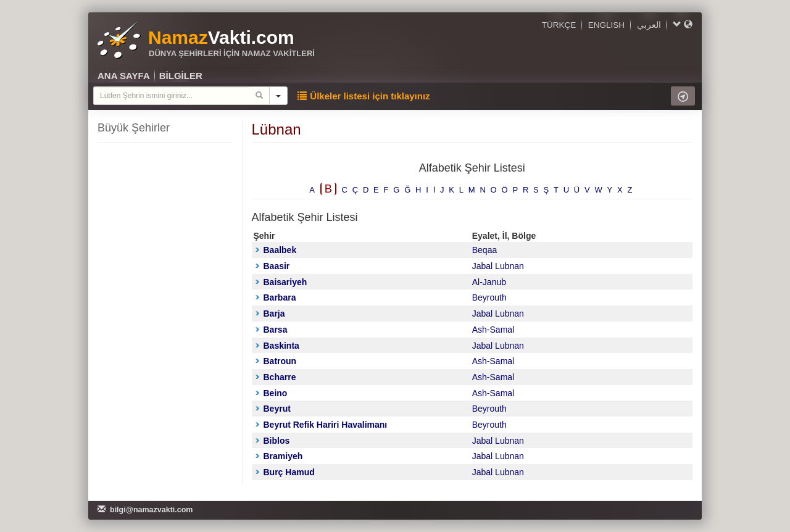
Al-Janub (489, 282)
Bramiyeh (279, 456)
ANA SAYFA (124, 76)
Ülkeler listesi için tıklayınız (364, 96)
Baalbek (276, 250)
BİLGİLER (181, 76)
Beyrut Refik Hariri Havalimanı (322, 425)
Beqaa (484, 250)
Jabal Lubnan (498, 266)
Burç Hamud (285, 472)
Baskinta (277, 346)
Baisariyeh (281, 282)
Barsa (272, 330)
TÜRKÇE (559, 25)
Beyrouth (489, 297)
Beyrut (273, 409)
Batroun (276, 361)
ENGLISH (606, 25)
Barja (270, 314)
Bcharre (276, 377)
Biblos (273, 441)
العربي (649, 25)
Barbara (276, 297)
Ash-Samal (493, 330)
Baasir (273, 266)
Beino (272, 393)
